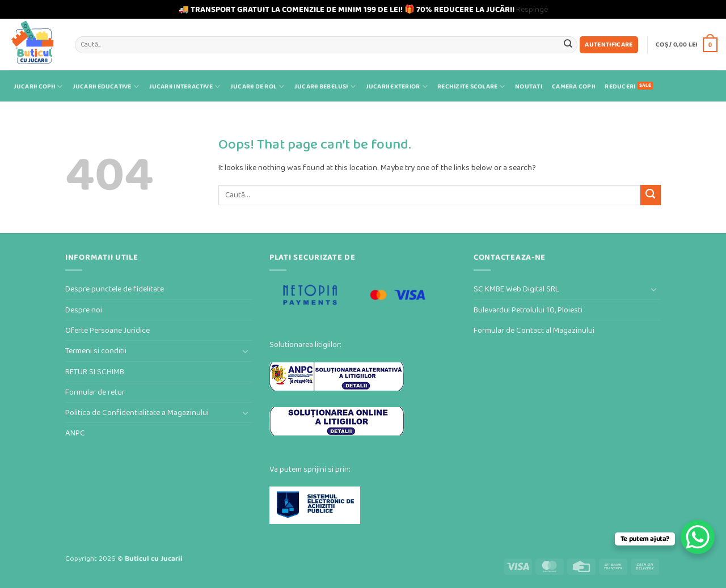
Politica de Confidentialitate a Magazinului (137, 413)
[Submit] (568, 45)
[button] (609, 45)
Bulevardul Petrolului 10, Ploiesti (528, 310)
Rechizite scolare (471, 86)
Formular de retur (95, 392)
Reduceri (620, 86)
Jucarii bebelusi (325, 86)
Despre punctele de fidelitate (115, 289)
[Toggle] (246, 351)
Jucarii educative (106, 86)
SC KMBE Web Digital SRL (516, 289)
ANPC (75, 433)
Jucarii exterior (397, 86)
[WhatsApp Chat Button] (698, 537)
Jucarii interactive (185, 86)
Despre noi (84, 310)
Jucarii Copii (38, 86)
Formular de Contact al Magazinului (534, 330)
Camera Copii (573, 86)
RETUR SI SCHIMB (95, 372)
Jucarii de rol (258, 86)
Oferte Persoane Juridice (107, 330)
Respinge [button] (532, 9)
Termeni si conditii (96, 351)
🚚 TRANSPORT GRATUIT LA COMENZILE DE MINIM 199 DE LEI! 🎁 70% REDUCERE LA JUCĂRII (347, 9)
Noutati (529, 86)
